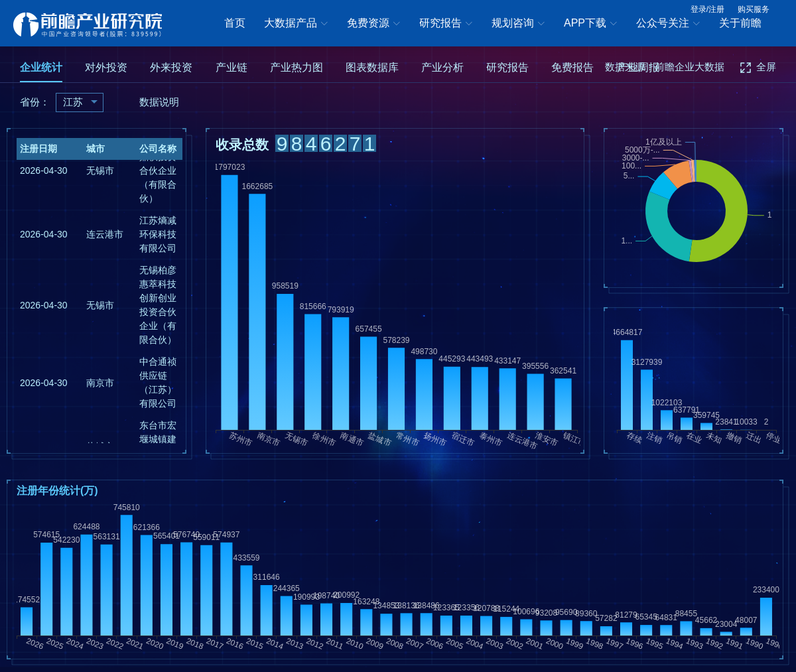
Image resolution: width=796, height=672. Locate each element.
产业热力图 (297, 67)
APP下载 (590, 24)
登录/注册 (707, 9)
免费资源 (373, 24)
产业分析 (442, 67)
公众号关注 (668, 24)
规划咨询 (518, 24)
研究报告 (446, 24)
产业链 (232, 67)
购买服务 (754, 9)
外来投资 (171, 67)
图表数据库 (372, 67)
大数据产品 (296, 24)
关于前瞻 (740, 23)
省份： (35, 102)
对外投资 (106, 67)
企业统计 (41, 67)
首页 (235, 23)
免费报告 (572, 67)
